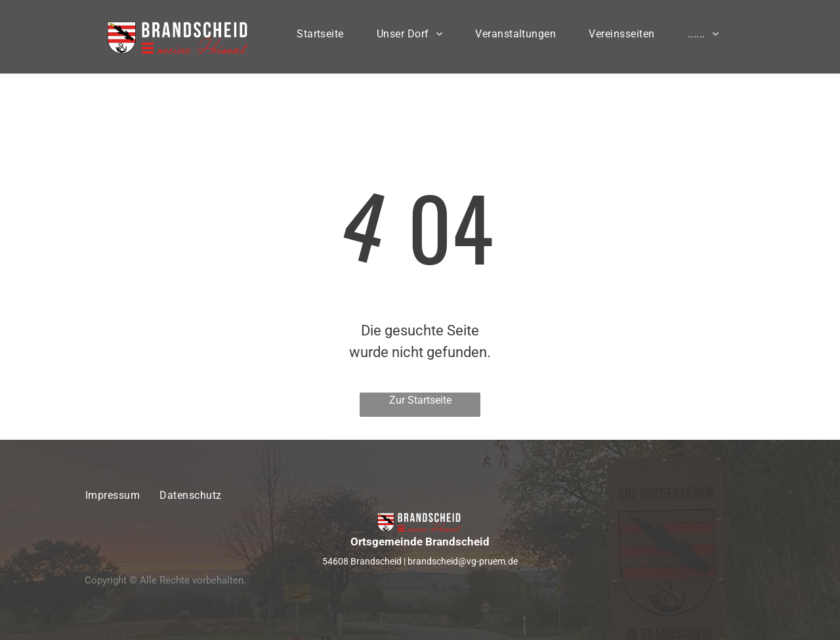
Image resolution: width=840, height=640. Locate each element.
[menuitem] (320, 37)
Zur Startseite (420, 400)
